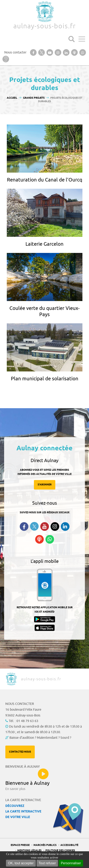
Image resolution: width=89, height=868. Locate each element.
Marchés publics (45, 845)
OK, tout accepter (21, 863)
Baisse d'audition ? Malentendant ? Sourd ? (40, 738)
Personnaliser (71, 863)
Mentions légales (29, 851)
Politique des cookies (60, 851)
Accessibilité (69, 845)
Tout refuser (47, 863)
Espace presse (20, 845)
